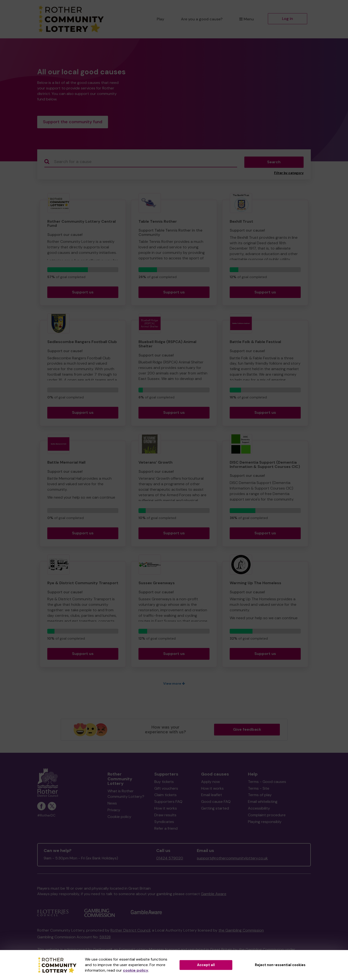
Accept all (206, 965)
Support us (83, 293)
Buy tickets (164, 783)
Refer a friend (166, 829)
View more (174, 684)
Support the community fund (73, 122)
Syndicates (164, 823)
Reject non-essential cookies (280, 965)
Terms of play (260, 796)
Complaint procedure (267, 816)
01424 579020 (170, 859)
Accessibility (259, 809)
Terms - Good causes (267, 783)
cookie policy (136, 970)
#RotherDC (46, 816)
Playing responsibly (265, 823)
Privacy (114, 811)
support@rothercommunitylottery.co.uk (232, 859)
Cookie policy (119, 818)
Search (274, 163)
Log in (288, 19)
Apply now (210, 783)
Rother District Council (130, 931)
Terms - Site (259, 789)
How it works (166, 809)
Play (160, 19)
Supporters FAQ (168, 802)
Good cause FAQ (216, 802)
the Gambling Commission (241, 931)
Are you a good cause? (202, 19)
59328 (105, 938)
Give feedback (247, 731)
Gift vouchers (166, 789)
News (112, 804)
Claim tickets (165, 796)
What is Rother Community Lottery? (126, 795)
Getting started (215, 809)
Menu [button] (247, 19)
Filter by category (289, 174)
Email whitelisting (263, 802)
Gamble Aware (214, 895)
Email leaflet (212, 796)
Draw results (165, 816)
